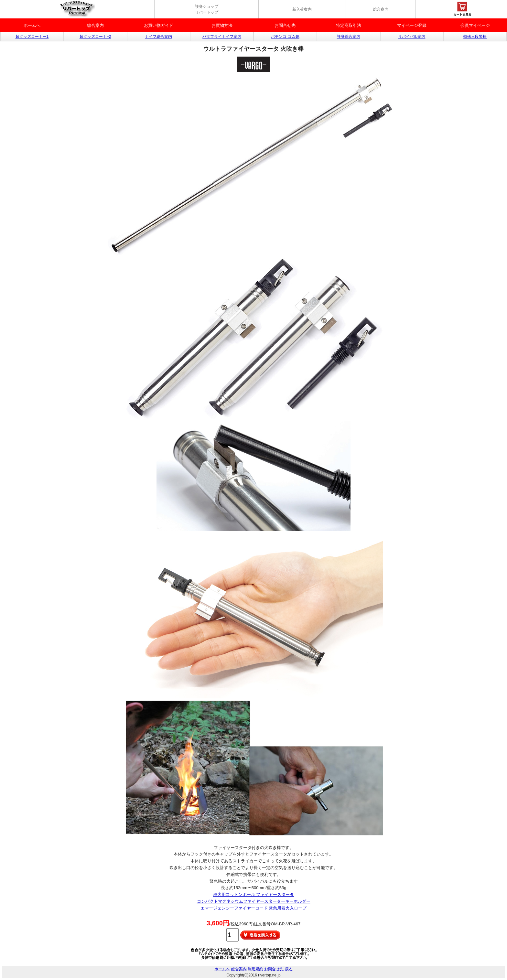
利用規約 (255, 969)
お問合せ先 (285, 25)
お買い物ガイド (159, 25)
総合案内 (381, 9)
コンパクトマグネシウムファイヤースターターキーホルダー (254, 901)
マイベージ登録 (412, 25)
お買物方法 (222, 25)
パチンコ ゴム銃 (285, 37)
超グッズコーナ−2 (95, 37)
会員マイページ (475, 25)
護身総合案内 (349, 37)
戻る (289, 969)
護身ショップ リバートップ (207, 9)
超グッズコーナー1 (32, 37)
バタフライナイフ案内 (222, 37)
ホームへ (32, 25)
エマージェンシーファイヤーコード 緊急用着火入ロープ (254, 908)
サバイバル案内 (412, 37)
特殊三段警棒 (475, 37)
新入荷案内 (302, 9)
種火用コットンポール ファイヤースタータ (254, 894)
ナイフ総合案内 (158, 37)
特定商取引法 (349, 25)
